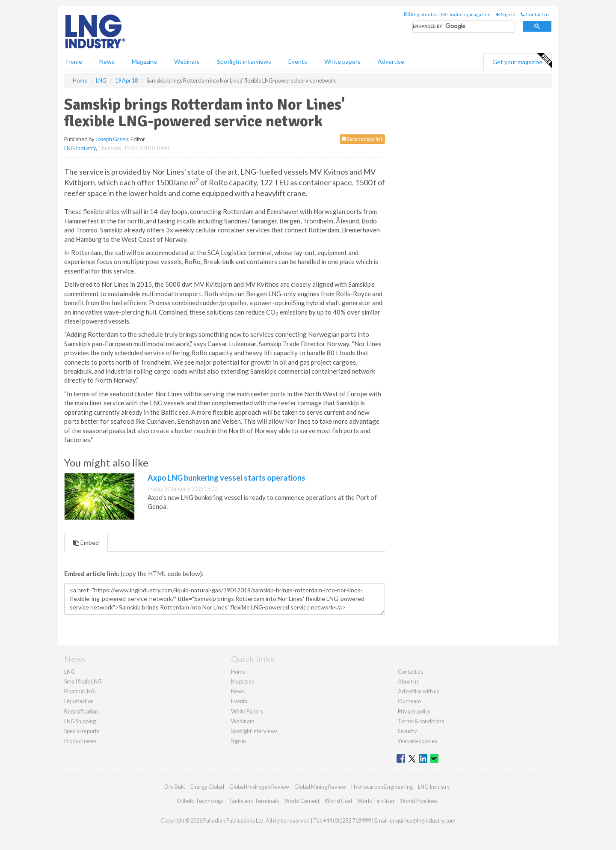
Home (74, 61)
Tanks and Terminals (254, 801)
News (238, 691)
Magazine (144, 61)
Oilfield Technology (200, 801)
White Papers (247, 711)
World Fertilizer (376, 801)
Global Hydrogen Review (259, 787)
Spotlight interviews (244, 61)
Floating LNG (80, 691)
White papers (342, 61)
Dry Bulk (175, 787)
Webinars (187, 61)
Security (407, 731)
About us (408, 681)
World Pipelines (419, 801)
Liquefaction (79, 701)
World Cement (302, 801)
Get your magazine (522, 61)
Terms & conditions (421, 721)
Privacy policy (414, 711)
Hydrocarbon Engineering (382, 787)
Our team (409, 701)
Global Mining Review (320, 787)
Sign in (506, 14)
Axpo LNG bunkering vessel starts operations (227, 478)
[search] (464, 27)
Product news (80, 741)
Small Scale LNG (83, 681)
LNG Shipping (80, 721)
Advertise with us (419, 691)
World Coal (338, 801)
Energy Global (207, 787)
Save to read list (362, 139)
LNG (70, 672)
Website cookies (418, 741)
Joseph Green (112, 139)
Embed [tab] (86, 542)
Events (298, 61)
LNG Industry (80, 148)
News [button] (107, 61)
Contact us (535, 14)
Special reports (82, 731)
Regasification (81, 711)
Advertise (391, 61)
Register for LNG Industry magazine (447, 14)
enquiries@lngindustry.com (423, 820)
